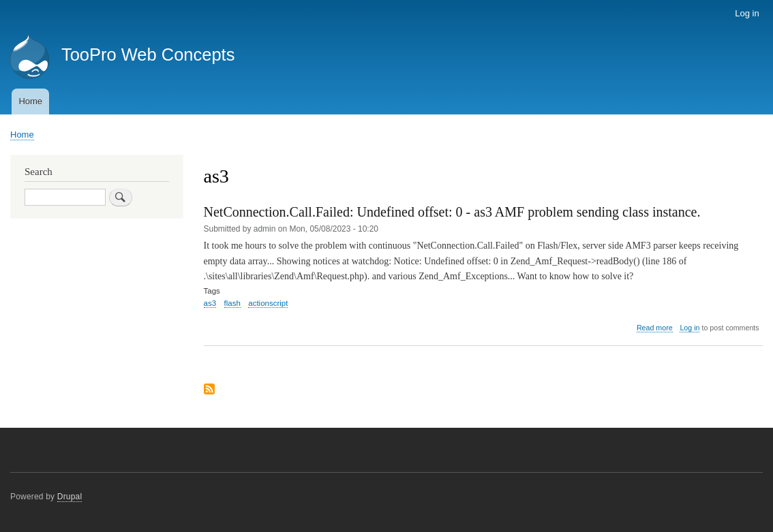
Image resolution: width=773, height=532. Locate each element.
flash (232, 303)
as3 (210, 303)
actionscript (268, 303)
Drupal (70, 497)
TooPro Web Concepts (148, 54)
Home (30, 101)
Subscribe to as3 (209, 390)
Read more (655, 328)
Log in (747, 13)
